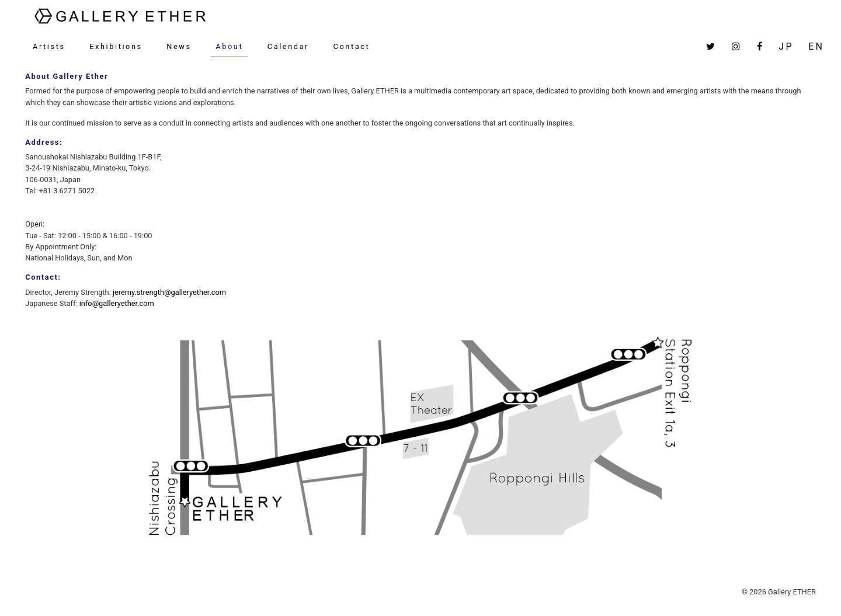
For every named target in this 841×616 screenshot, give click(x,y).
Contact (352, 46)
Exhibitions (116, 46)
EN (816, 46)
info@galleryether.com (117, 303)
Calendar (288, 46)
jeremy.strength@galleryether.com (169, 292)
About (229, 46)
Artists (49, 46)
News (179, 46)
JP (786, 46)
